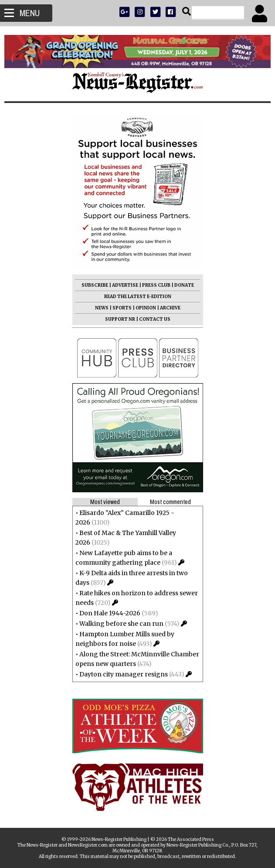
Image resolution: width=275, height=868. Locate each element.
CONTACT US (155, 319)
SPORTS (122, 308)
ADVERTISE (125, 285)
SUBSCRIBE (95, 285)
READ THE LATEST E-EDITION (138, 297)
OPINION (146, 308)
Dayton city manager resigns (124, 674)
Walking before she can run (121, 624)
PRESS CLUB (156, 285)
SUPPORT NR (120, 319)
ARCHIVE (170, 308)
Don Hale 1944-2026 (110, 613)
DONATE (184, 285)
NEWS (102, 308)
